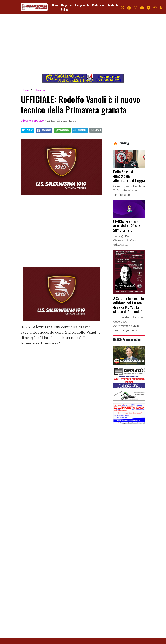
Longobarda (82, 5)
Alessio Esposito (33, 120)
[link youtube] (142, 7)
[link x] (123, 7)
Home (26, 90)
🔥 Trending (121, 143)
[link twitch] (161, 7)
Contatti (113, 5)
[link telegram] (148, 7)
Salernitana (40, 90)
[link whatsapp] (155, 7)
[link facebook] (129, 7)
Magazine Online (67, 7)
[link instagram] (136, 7)
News (55, 5)
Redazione (98, 5)
